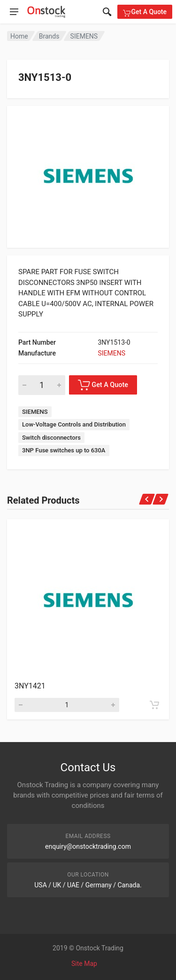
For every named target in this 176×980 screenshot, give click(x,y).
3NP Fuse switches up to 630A (64, 450)
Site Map (84, 964)
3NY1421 (30, 686)
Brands (49, 36)
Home (19, 36)
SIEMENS (84, 36)
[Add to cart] (154, 705)
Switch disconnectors (51, 438)
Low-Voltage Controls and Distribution (74, 424)
